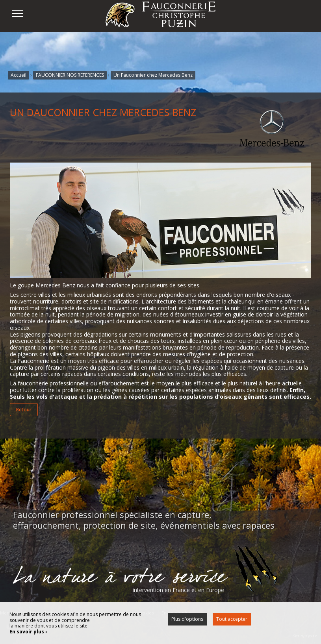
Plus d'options (187, 619)
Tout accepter (232, 619)
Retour (24, 410)
